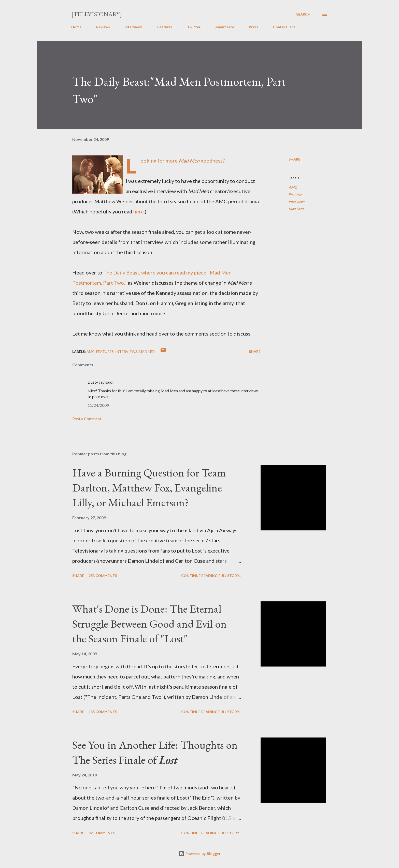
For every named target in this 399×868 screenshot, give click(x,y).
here (139, 211)
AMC (293, 187)
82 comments (102, 833)
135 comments (103, 712)
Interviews (134, 27)
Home (76, 27)
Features (165, 27)
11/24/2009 (98, 405)
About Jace (225, 27)
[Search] (303, 14)
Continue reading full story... (211, 576)
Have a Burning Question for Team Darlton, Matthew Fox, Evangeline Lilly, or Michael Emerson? (149, 487)
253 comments (103, 576)
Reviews (103, 27)
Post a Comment (87, 419)
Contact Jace (284, 27)
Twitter (194, 27)
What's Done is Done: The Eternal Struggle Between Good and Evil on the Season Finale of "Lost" (149, 624)
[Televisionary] (97, 14)
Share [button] (294, 159)
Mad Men (296, 209)
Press (254, 27)
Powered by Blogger (199, 854)
